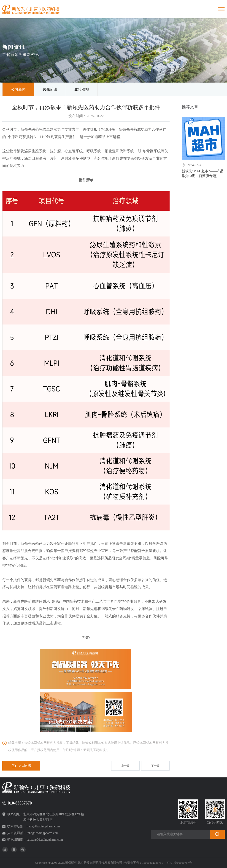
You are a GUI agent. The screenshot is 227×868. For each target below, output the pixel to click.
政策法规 (82, 89)
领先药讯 (50, 89)
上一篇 (125, 766)
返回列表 (21, 766)
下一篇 (155, 766)
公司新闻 (18, 89)
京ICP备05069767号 (179, 863)
